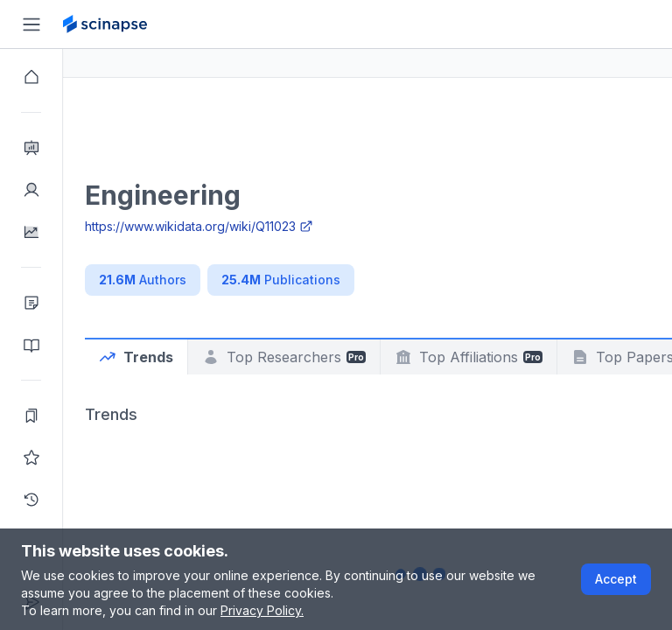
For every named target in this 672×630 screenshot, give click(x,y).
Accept (616, 579)
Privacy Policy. (262, 610)
